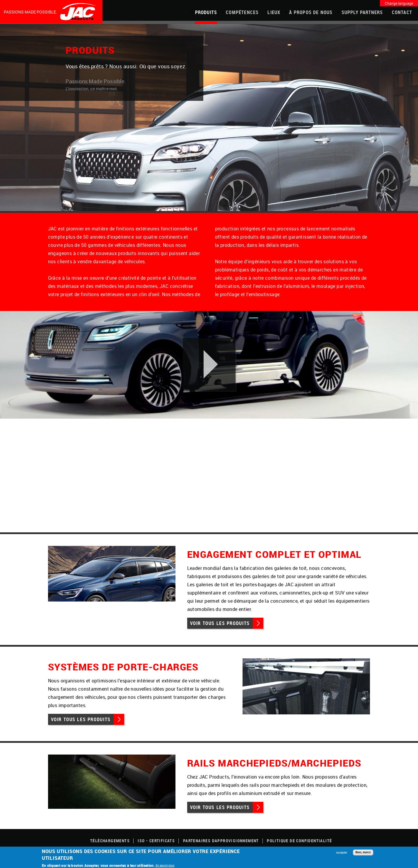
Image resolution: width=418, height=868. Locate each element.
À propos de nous (311, 12)
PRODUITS (206, 12)
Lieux (274, 12)
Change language (399, 3)
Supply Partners (362, 12)
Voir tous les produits (220, 623)
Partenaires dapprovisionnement (221, 841)
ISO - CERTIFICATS (156, 841)
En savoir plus (165, 865)
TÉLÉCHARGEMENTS (110, 841)
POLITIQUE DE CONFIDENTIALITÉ (299, 841)
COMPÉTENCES (242, 12)
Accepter (342, 852)
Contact (402, 12)
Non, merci (363, 852)
